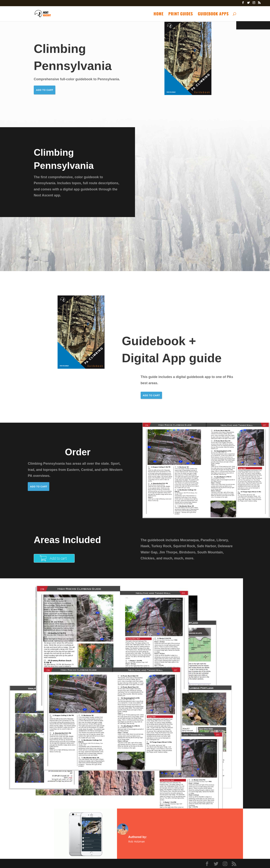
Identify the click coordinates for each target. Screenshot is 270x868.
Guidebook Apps (213, 14)
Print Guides (181, 14)
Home (159, 14)
